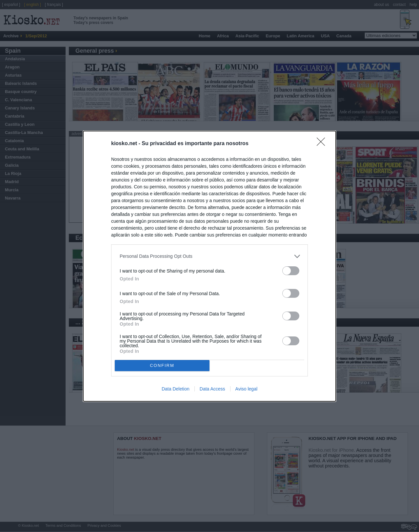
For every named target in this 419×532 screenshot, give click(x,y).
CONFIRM (162, 365)
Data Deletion (176, 389)
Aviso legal (246, 389)
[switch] (291, 271)
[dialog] (209, 266)
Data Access (212, 389)
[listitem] (209, 256)
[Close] (323, 144)
